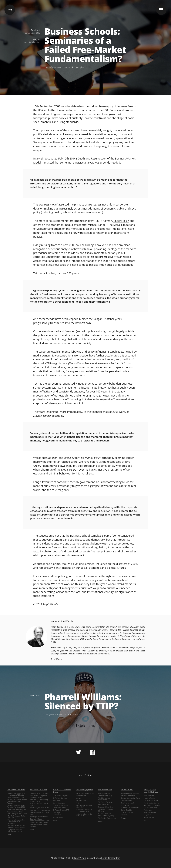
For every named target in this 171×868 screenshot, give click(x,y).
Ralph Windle (57, 627)
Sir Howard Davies (59, 808)
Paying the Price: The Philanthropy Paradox (15, 830)
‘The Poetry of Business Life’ (133, 636)
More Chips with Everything (17, 809)
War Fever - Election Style (130, 808)
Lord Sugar (57, 812)
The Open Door (81, 800)
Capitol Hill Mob (127, 800)
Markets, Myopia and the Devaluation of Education (16, 794)
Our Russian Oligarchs (61, 796)
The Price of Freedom (128, 803)
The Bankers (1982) (105, 796)
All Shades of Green (82, 812)
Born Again (125, 805)
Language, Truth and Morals (40, 810)
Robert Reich (121, 221)
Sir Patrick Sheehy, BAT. (61, 810)
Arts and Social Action (38, 789)
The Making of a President (130, 793)
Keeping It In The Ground (39, 817)
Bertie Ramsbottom (111, 858)
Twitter (60, 67)
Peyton (78, 803)
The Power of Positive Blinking (106, 810)
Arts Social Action (32, 42)
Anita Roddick (58, 800)
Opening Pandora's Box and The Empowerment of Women (17, 801)
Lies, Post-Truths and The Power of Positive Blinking (16, 826)
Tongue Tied (148, 815)
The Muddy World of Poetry (40, 808)
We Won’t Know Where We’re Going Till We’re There (17, 813)
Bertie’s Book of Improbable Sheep (151, 791)
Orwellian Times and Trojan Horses (40, 813)
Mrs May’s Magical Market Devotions (16, 817)
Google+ (80, 67)
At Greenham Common (84, 809)
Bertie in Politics (127, 789)
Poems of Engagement (84, 789)
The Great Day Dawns (151, 803)
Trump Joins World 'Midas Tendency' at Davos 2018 (16, 806)
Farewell (79, 798)
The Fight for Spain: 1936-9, (85, 793)
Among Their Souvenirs (152, 805)
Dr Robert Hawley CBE (61, 805)
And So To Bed (149, 796)
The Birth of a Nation (151, 800)
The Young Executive (105, 802)
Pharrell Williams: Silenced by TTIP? (83, 701)
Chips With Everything (106, 816)
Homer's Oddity (149, 798)
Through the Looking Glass (130, 798)
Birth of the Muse (150, 812)
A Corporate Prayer (105, 813)
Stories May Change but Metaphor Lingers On (38, 797)
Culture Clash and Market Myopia (39, 805)
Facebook (69, 67)
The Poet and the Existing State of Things (39, 801)
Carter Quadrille (127, 810)
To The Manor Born (151, 808)
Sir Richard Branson (60, 798)
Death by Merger (104, 793)
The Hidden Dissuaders (16, 789)
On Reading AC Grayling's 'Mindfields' (84, 806)
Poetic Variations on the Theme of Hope (84, 815)
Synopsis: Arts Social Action (40, 793)
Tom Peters (57, 815)
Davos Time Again (59, 803)
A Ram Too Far (149, 817)
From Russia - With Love (16, 797)
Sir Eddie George (59, 817)
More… (10, 834)
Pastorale (124, 815)
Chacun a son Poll (127, 812)
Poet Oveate (148, 810)
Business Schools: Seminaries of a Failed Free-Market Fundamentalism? (85, 45)
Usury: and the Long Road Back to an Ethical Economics (16, 822)
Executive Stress (104, 805)
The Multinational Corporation (104, 799)
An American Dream (128, 796)
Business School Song (106, 807)
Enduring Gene (81, 796)
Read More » (56, 659)
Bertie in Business (105, 789)
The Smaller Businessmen (107, 818)
